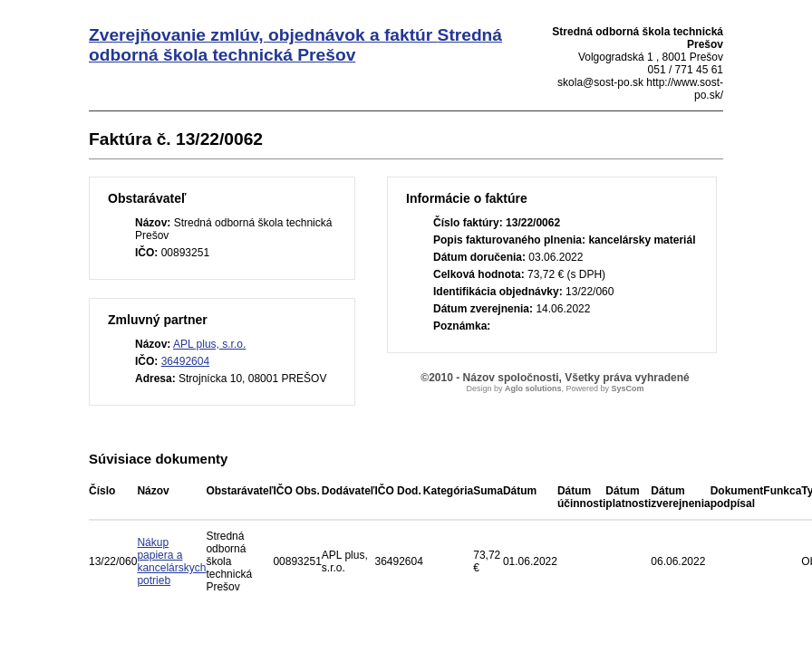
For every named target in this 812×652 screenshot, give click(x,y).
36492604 (185, 361)
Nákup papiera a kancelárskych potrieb (171, 561)
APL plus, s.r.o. (209, 344)
